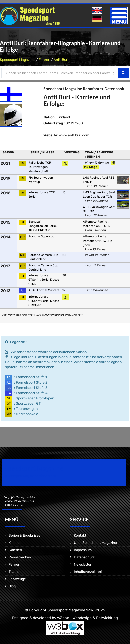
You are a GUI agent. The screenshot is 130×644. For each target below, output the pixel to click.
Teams (14, 572)
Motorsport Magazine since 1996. (31, 476)
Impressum (83, 550)
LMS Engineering (95, 192)
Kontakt (80, 536)
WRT (86, 207)
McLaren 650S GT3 (96, 226)
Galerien (15, 550)
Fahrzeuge (17, 579)
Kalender (16, 543)
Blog (12, 586)
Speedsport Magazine (17, 60)
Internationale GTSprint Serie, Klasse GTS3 (44, 280)
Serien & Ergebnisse (25, 536)
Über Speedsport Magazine (95, 543)
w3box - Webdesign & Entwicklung (87, 618)
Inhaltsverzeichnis (89, 572)
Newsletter (83, 564)
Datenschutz (84, 557)
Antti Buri (61, 60)
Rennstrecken (20, 557)
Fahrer (44, 60)
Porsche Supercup (41, 236)
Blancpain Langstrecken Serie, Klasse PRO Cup (43, 226)
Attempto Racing (95, 222)
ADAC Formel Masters (44, 290)
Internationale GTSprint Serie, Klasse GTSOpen (44, 301)
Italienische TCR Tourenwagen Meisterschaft (40, 167)
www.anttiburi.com (74, 135)
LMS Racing (91, 178)
